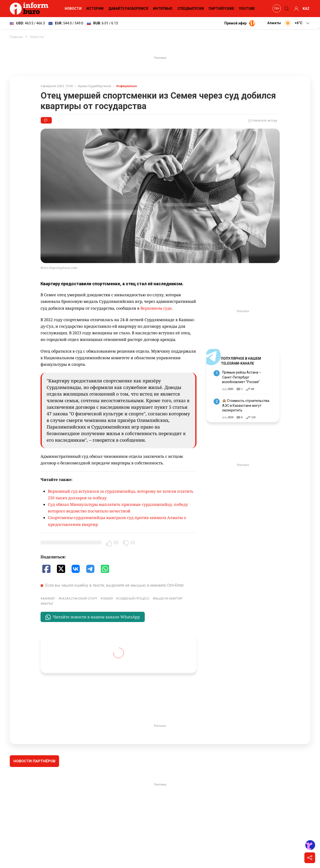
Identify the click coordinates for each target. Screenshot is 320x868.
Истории (95, 9)
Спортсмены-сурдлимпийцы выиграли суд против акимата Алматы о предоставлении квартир (117, 521)
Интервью (163, 9)
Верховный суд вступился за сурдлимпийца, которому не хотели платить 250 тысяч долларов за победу (121, 495)
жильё (48, 604)
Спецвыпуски (191, 9)
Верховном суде (156, 308)
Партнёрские (221, 9)
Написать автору (263, 121)
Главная (16, 37)
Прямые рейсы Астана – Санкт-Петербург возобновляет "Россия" (242, 377)
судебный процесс (134, 598)
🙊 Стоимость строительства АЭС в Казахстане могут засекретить (246, 405)
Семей (108, 598)
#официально (127, 86)
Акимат (49, 598)
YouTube (247, 9)
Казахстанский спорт (79, 598)
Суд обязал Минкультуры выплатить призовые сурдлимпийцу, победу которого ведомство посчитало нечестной (118, 508)
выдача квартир (168, 598)
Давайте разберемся (128, 9)
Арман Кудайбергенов (94, 86)
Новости (73, 9)
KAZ (306, 9)
